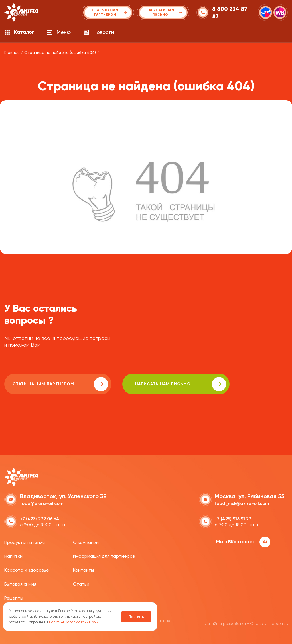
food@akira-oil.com (42, 503)
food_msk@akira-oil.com (242, 503)
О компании (86, 542)
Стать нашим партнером (55, 384)
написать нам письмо (166, 384)
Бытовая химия (20, 584)
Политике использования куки (74, 622)
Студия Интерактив (269, 623)
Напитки (13, 556)
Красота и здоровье (27, 570)
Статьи (81, 584)
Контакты (83, 570)
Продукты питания (25, 542)
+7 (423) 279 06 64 (40, 518)
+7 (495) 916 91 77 (233, 518)
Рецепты (14, 598)
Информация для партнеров (104, 556)
